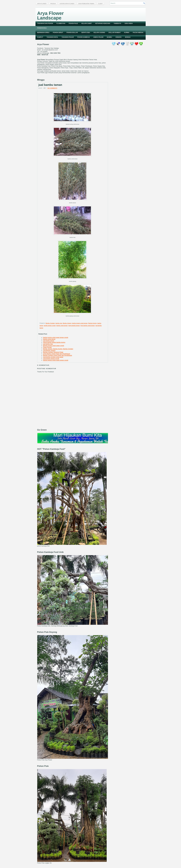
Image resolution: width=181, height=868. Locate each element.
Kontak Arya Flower (67, 4)
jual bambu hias (48, 344)
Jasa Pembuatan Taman (86, 4)
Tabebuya (117, 23)
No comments (52, 88)
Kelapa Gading (99, 33)
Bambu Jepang (67, 323)
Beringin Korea (43, 33)
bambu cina (59, 323)
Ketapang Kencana (103, 23)
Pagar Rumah (47, 347)
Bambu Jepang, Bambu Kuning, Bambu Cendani (58, 349)
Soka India (129, 23)
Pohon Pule (73, 23)
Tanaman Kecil (52, 37)
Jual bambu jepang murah (51, 359)
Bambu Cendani (50, 323)
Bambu (109, 37)
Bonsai (128, 37)
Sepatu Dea (86, 33)
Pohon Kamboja (83, 37)
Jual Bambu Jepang (49, 351)
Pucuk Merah (138, 33)
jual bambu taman (50, 85)
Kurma (127, 33)
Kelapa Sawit (87, 23)
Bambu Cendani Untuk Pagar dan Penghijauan (58, 355)
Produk (53, 4)
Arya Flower (42, 4)
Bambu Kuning (92, 323)
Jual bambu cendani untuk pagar (53, 357)
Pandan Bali (42, 28)
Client (100, 4)
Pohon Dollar (72, 33)
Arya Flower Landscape (50, 16)
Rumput (40, 37)
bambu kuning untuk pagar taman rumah (56, 337)
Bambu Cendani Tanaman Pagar (53, 352)
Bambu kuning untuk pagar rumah (54, 346)
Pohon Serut (58, 33)
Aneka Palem (98, 37)
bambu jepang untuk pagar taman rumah (56, 360)
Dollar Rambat (115, 33)
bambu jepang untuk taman (80, 323)
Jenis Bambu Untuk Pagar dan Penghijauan (57, 354)
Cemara (119, 37)
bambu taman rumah (50, 326)
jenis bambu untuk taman (88, 326)
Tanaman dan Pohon (45, 23)
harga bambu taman (74, 326)
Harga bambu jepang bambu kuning (54, 342)
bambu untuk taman (62, 326)
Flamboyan (61, 23)
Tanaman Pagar (68, 37)
